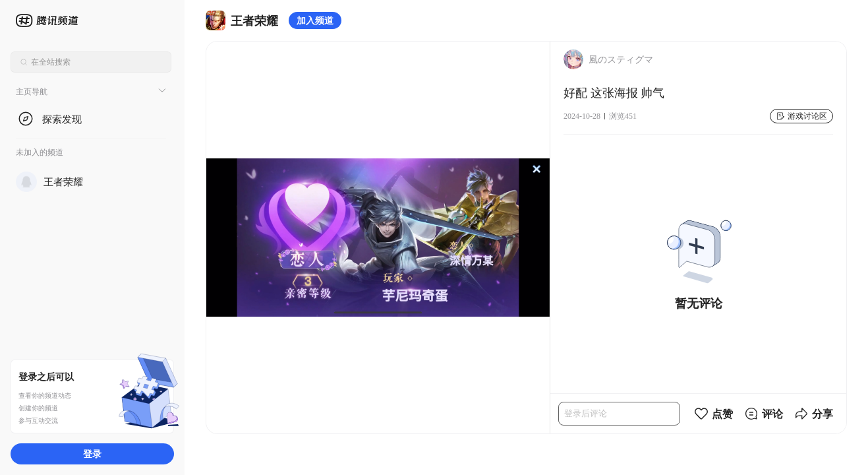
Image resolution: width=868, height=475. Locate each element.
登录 (92, 454)
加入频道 (315, 20)
